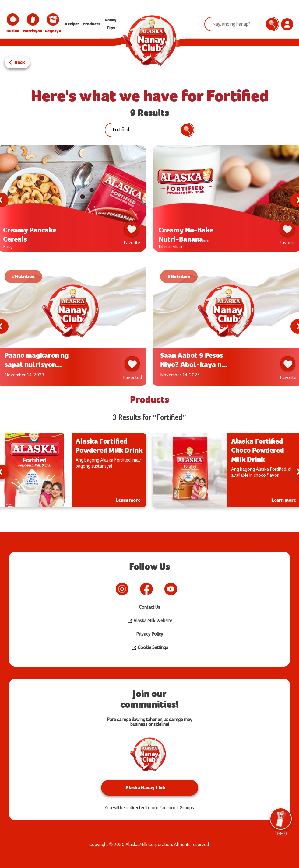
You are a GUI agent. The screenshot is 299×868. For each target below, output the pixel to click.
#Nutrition (23, 276)
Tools (281, 822)
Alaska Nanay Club (145, 788)
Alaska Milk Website (150, 621)
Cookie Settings (150, 648)
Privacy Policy (149, 634)
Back (20, 62)
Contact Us (149, 607)
